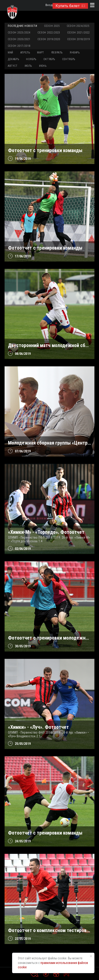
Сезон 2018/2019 (79, 39)
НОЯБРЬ (31, 59)
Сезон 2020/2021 (19, 39)
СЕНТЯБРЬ (69, 59)
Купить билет (70, 6)
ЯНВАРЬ (75, 53)
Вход (49, 5)
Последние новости (22, 26)
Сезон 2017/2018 (19, 46)
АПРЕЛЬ (25, 53)
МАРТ (40, 53)
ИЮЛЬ (28, 66)
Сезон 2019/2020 (49, 39)
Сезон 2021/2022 (79, 33)
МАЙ (11, 53)
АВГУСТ (13, 66)
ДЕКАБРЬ (13, 59)
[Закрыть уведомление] (91, 956)
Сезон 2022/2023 (49, 33)
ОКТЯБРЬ (49, 59)
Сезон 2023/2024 (19, 33)
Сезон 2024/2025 (78, 26)
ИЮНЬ (43, 66)
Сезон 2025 (52, 26)
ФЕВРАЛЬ (57, 53)
